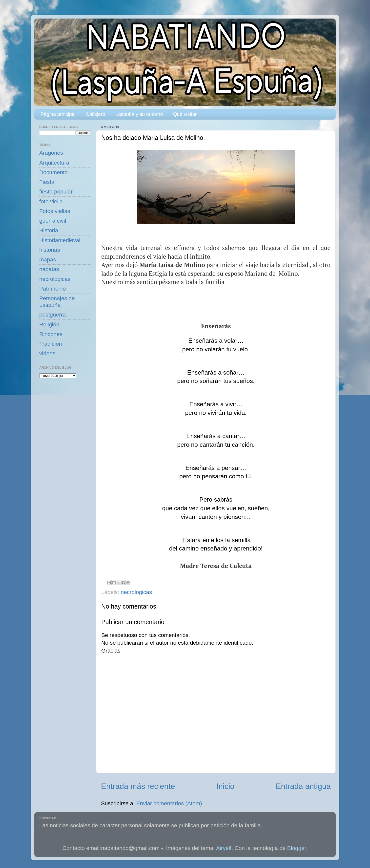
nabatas (49, 269)
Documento (53, 172)
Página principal (58, 114)
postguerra (53, 315)
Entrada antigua (303, 786)
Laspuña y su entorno (139, 114)
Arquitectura (54, 163)
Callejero (95, 114)
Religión (49, 325)
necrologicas (136, 592)
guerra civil (53, 221)
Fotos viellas (55, 211)
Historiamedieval (60, 240)
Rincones (51, 334)
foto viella (51, 201)
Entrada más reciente (138, 786)
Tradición (51, 344)
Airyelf (224, 848)
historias (50, 250)
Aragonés (51, 153)
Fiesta (47, 182)
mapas (48, 260)
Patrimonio (53, 289)
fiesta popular (56, 192)
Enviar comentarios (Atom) (169, 803)
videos (47, 353)
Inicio (226, 786)
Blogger (297, 848)
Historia (49, 230)
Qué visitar (185, 114)
